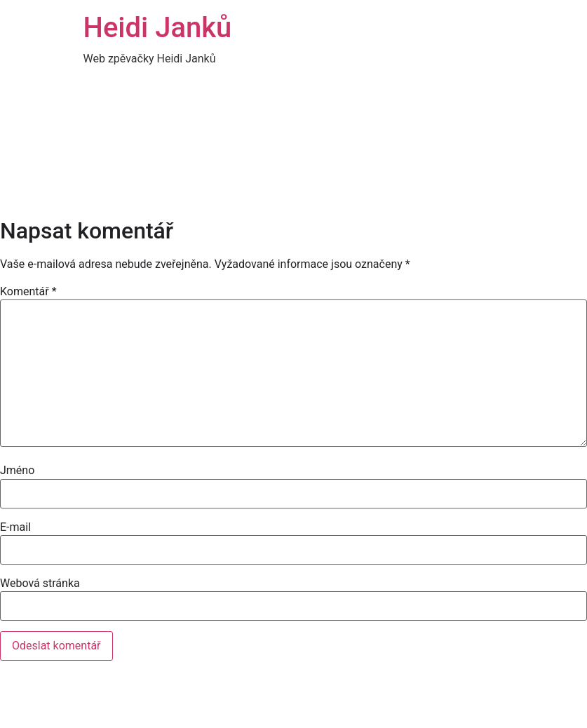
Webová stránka (40, 584)
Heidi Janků (158, 28)
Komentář (28, 292)
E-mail (15, 527)
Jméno (17, 471)
